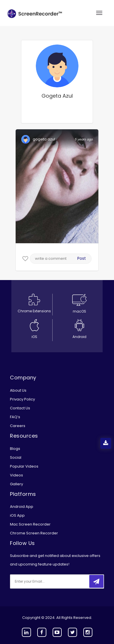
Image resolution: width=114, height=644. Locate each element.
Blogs (15, 449)
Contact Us (20, 408)
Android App (22, 507)
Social (16, 457)
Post (82, 258)
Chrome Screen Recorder (34, 533)
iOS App (17, 515)
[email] (48, 581)
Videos (16, 475)
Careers (18, 426)
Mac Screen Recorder (30, 524)
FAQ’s (15, 417)
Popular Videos (24, 466)
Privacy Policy (22, 399)
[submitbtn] (96, 581)
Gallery (16, 484)
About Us (18, 390)
